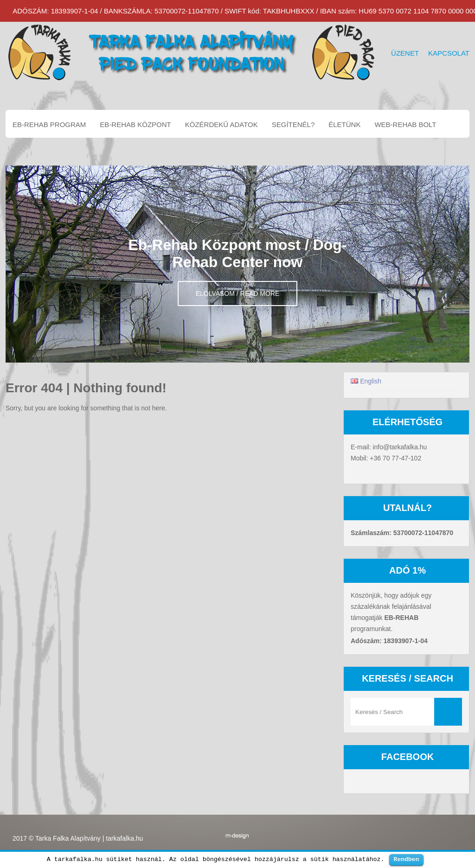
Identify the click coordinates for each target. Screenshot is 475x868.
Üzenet (405, 53)
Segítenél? (293, 124)
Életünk (344, 124)
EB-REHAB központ (135, 124)
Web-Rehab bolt (405, 124)
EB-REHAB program (49, 124)
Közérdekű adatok (221, 124)
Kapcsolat (449, 53)
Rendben (407, 859)
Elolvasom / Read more (238, 294)
